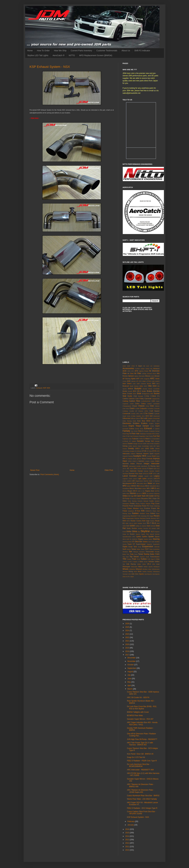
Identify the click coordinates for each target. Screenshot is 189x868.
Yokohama (156, 571)
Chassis (142, 406)
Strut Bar (139, 542)
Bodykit (138, 388)
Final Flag (126, 434)
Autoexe (143, 384)
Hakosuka (126, 454)
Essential (125, 429)
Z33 (130, 574)
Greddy (131, 448)
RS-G (131, 523)
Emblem (136, 423)
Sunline (157, 542)
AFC (133, 371)
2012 (128, 843)
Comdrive (151, 409)
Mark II (151, 481)
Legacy (157, 476)
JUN (135, 468)
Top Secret (134, 557)
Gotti (151, 446)
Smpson (157, 532)
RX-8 (154, 523)
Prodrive (147, 508)
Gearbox (157, 444)
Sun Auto (151, 542)
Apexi (133, 379)
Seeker (140, 528)
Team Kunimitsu (154, 549)
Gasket (130, 443)
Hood (154, 456)
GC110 (140, 444)
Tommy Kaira (149, 554)
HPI (124, 459)
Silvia (135, 531)
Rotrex (152, 521)
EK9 (158, 421)
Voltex (139, 564)
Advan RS (149, 369)
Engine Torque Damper (139, 426)
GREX (137, 448)
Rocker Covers (136, 521)
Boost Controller (154, 389)
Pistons (143, 504)
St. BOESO (134, 539)
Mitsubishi (153, 486)
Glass (140, 446)
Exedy (137, 429)
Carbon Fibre (135, 401)
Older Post (109, 470)
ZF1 (129, 577)
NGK (128, 493)
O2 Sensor (150, 493)
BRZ (152, 394)
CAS (153, 401)
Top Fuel (126, 557)
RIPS (128, 521)
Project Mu (155, 508)
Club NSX (126, 409)
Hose (158, 456)
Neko (124, 493)
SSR (128, 539)
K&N (155, 469)
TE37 (147, 549)
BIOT (146, 386)
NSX (48, 388)
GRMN (157, 449)
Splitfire (145, 537)
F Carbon (156, 429)
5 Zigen (139, 366)
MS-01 (125, 491)
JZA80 (139, 469)
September (132, 668)
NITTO (72, 55)
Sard (148, 526)
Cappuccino (156, 399)
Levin (130, 479)
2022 (128, 637)
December (132, 658)
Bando (149, 384)
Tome (136, 554)
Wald (158, 564)
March (130, 689)
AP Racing (126, 379)
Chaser (135, 406)
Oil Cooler (150, 496)
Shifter (129, 532)
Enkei (152, 426)
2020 (128, 644)
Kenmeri (132, 473)
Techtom (125, 552)
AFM (136, 371)
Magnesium (139, 481)
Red (124, 518)
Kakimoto (133, 471)
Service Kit (147, 528)
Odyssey (157, 493)
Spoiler (151, 537)
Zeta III (125, 577)
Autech (157, 381)
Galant (134, 441)
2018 (128, 651)
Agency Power (144, 371)
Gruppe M (133, 451)
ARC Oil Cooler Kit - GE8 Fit (138, 697)
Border (125, 391)
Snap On (126, 534)
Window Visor (147, 569)
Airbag (144, 373)
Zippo (132, 577)
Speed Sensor (155, 534)
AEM (129, 371)
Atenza (133, 381)
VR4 (154, 564)
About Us (126, 51)
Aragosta (146, 379)
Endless (144, 423)
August (130, 672)
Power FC (146, 506)
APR (142, 379)
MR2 (158, 488)
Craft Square (154, 411)
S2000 (132, 526)
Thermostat (150, 552)
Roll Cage (146, 521)
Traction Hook (144, 557)
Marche (146, 481)
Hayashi (157, 454)
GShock (139, 451)
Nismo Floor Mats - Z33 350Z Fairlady (142, 799)
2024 (128, 631)
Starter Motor (148, 539)
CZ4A (129, 416)
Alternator (142, 376)
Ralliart (153, 513)
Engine (151, 423)
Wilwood (139, 569)
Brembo (156, 391)
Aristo (157, 379)
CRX (137, 414)
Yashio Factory (147, 571)
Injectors (141, 461)
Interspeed (132, 466)
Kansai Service (149, 471)
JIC (128, 468)
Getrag (125, 446)
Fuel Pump (149, 436)
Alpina (136, 376)
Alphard (131, 376)
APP (138, 379)
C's (158, 396)
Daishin (139, 416)
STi (133, 542)
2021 (128, 641)
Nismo (133, 493)
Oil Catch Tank (140, 496)
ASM (129, 381)
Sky (139, 532)
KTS (155, 474)
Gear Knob (150, 444)
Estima (132, 429)
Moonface (138, 488)
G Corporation (155, 439)
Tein (131, 552)
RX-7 (149, 523)
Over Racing (132, 501)
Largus (140, 476)
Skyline (145, 531)
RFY (158, 518)
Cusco (151, 413)
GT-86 (144, 451)
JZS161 (144, 469)
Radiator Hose (144, 513)
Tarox (143, 549)
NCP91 (157, 491)
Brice (135, 394)
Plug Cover (155, 503)
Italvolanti (144, 466)
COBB (137, 409)
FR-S (154, 434)
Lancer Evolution (130, 476)
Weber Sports (148, 567)
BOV (135, 391)
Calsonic (132, 399)
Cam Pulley (140, 399)
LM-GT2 (150, 479)
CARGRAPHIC (146, 401)
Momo (132, 488)
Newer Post (35, 470)
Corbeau (125, 411)
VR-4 (149, 564)
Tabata (134, 549)
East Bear (141, 421)
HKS (144, 456)
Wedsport (156, 567)
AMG (153, 376)
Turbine (144, 559)
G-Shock (125, 441)
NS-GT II (139, 493)
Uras (158, 559)
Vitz (124, 564)
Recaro (157, 516)
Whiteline (132, 569)
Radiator (135, 513)
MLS (158, 486)
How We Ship (60, 51)
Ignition (139, 459)
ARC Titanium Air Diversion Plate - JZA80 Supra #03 (140, 791)
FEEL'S (141, 431)
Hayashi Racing (128, 456)
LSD (133, 481)
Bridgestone (146, 394)
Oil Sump (133, 499)
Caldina (125, 399)
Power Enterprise (135, 506)
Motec (144, 488)
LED (151, 476)
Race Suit (156, 511)
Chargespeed (127, 406)
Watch (140, 567)
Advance (156, 369)
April (129, 686)
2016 (128, 829)
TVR (149, 559)
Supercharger (141, 544)
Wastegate (126, 567)
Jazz (158, 466)
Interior (125, 466)
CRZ (141, 414)
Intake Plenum (136, 464)
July (129, 675)
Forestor (149, 434)
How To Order (43, 51)
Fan (132, 431)
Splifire (139, 537)
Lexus (135, 479)
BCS (158, 384)
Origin (155, 498)
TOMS (157, 554)
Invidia (138, 466)
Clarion (157, 406)
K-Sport (150, 468)
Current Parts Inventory (81, 51)
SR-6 (124, 539)
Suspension (148, 546)
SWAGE (157, 547)
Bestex (136, 386)
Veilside (151, 562)
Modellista (126, 488)
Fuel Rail (156, 436)
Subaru (145, 542)
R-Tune (138, 511)
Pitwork (148, 504)
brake (144, 391)
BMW (155, 386)
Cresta (133, 414)
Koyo (140, 473)
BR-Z (139, 391)
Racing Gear (127, 513)
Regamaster (130, 518)
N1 (144, 491)
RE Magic (150, 516)
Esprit (157, 426)
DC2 (143, 416)
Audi (153, 381)
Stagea (141, 539)
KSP (44, 388)
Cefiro (137, 404)
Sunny (125, 544)
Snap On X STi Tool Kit (136, 757)
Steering (156, 539)
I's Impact (129, 459)
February (131, 821)
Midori (129, 486)
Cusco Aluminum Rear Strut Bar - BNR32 (143, 796)
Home (30, 51)
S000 (124, 526)
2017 (128, 655)
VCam (146, 562)
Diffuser (133, 418)
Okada (138, 499)
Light (139, 478)
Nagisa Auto (150, 491)
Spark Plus (145, 534)
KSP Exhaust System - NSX (50, 67)
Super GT (131, 544)
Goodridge (146, 446)
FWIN (141, 439)
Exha (142, 429)
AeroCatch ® (58, 55)
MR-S (153, 488)
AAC (148, 366)
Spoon (157, 537)
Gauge (135, 444)
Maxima (157, 481)
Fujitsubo (135, 439)
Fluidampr (143, 434)
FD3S (136, 431)
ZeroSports (156, 574)
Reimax (137, 518)
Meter (150, 483)
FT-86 (128, 436)
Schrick (153, 526)
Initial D (135, 461)
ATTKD (149, 381)
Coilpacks (143, 408)
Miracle (142, 486)
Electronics (127, 423)
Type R (153, 559)
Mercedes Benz (142, 483)
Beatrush (126, 386)
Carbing (125, 401)
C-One (147, 396)
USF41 (125, 562)
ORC (150, 498)
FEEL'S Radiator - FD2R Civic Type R (142, 761)
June (130, 679)
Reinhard (143, 518)
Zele (133, 574)
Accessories (128, 368)
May (129, 682)
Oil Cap (131, 496)
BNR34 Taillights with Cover (138, 712)
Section (134, 528)
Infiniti (130, 461)
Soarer (132, 534)
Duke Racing (127, 421)
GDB (144, 444)
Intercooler (155, 464)
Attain (144, 381)
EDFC (154, 421)
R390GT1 (149, 511)
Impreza (156, 459)
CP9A (146, 411)
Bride (139, 394)
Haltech (133, 454)
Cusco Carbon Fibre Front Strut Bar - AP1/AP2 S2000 (142, 813)
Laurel (146, 476)
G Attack (147, 439)
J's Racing (152, 466)
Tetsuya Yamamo (139, 552)
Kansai (140, 471)
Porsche (126, 506)
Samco (144, 526)
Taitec (138, 549)
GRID (147, 448)
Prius (141, 508)
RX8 (158, 523)
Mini (138, 486)
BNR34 (130, 389)
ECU (148, 421)
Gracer (125, 449)
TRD (124, 559)
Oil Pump (126, 498)
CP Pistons (139, 411)
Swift (124, 549)
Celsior (149, 404)
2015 (128, 833)
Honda (149, 456)
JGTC (124, 469)
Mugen (130, 491)
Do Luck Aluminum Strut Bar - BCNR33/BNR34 (139, 765)
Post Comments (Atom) (50, 474)
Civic (152, 406)
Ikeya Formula (147, 459)
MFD (124, 486)
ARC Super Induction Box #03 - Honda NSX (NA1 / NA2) (142, 723)
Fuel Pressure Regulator (138, 436)
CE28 (132, 404)
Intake (152, 461)
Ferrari (157, 431)
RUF (145, 523)
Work (140, 571)
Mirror (147, 486)
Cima (147, 406)
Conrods (157, 409)
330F (129, 366)
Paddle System (154, 501)
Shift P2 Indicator (142, 51)
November (132, 661)
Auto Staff (136, 384)
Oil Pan (157, 496)
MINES (134, 486)
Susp (140, 547)
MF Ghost (156, 483)
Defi (151, 416)
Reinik (148, 518)
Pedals (132, 503)
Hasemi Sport (148, 454)
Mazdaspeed (127, 483)
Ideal (134, 459)
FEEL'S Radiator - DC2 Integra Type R (142, 808)
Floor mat (135, 434)
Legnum (125, 479)
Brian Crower (127, 394)
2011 (128, 847)
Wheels (126, 569)
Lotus (124, 481)
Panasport (126, 504)
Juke (131, 469)
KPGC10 (146, 474)
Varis (141, 562)
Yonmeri (125, 574)
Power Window (133, 508)
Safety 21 (138, 526)
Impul (125, 461)
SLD (152, 532)
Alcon (154, 373)
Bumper (141, 396)
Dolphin (150, 418)
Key (137, 473)
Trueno (129, 559)
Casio (158, 401)
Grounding (126, 451)
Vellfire (157, 562)
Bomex (145, 389)
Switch (129, 549)
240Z (124, 366)
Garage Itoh (149, 441)
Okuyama (144, 498)
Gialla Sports (133, 446)
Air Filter (138, 373)
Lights (144, 478)
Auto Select (127, 383)
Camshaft (148, 399)
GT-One (149, 451)
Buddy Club (132, 396)
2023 (128, 634)
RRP (127, 523)
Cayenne (125, 404)
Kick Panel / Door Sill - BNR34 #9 (140, 754)
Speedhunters (127, 537)
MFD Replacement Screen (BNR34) (96, 55)
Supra (125, 547)
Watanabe (134, 567)
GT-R (154, 451)
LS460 (129, 481)
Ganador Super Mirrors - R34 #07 (140, 719)
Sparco (138, 534)
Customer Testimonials (107, 51)
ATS (140, 381)
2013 (128, 840)
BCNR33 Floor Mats (135, 716)
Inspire (147, 461)
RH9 (124, 521)
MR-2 (149, 488)
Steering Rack (127, 542)
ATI (137, 381)
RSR (135, 523)
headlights (137, 456)
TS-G (138, 559)
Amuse (157, 376)
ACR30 (137, 369)
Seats (129, 528)
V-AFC (130, 562)
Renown (153, 518)
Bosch (130, 391)
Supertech (156, 544)
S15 (128, 526)
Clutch (132, 408)
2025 (128, 627)
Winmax (125, 571)
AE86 (124, 371)
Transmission (155, 557)
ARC (152, 378)
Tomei (141, 554)
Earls (135, 421)
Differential (126, 418)
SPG (134, 537)
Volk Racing (131, 564)
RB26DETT (134, 516)
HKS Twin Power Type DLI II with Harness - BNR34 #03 (140, 744)
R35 (143, 511)
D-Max (133, 416)
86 (144, 366)
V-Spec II (136, 562)
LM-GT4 (157, 478)
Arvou (124, 381)
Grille (152, 448)
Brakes (150, 391)
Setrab (154, 528)
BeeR (132, 386)
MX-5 (135, 491)
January (131, 825)
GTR (158, 451)
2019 (128, 648)
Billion (141, 386)
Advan (143, 369)
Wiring (131, 571)
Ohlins (125, 496)
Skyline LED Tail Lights (38, 55)
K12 (158, 469)
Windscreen (156, 569)
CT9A (146, 413)
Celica (143, 404)
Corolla (132, 411)
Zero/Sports (148, 574)
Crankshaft (126, 413)
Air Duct (130, 373)
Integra (146, 464)
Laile (158, 474)
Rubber (140, 523)
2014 (128, 836)
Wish (135, 571)
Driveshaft (156, 418)
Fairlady (126, 431)
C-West (153, 396)
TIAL (128, 554)
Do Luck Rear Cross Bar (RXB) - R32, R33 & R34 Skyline (142, 708)
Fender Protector (149, 431)
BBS (154, 383)
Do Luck (144, 418)
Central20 (156, 404)
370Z (133, 366)
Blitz (150, 386)
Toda (132, 554)
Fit (130, 434)
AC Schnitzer (155, 366)
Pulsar (125, 511)
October (131, 665)
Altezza (148, 376)
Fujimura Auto (127, 439)
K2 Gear (126, 471)
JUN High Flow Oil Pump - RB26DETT (142, 739)
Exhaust (39, 388)
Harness (139, 454)
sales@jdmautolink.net (131, 93)
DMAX (138, 418)
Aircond (149, 373)
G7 (130, 441)
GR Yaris (156, 446)
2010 (128, 850)
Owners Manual (143, 501)
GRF (142, 449)
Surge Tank (133, 547)
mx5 (139, 491)
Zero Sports (140, 574)
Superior (149, 544)
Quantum (131, 511)
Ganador (140, 441)
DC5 (147, 416)
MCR (134, 483)
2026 (128, 624)
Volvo (144, 564)
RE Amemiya (142, 516)
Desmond (156, 416)
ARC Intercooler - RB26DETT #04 (140, 770)
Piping (138, 504)
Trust (134, 559)
